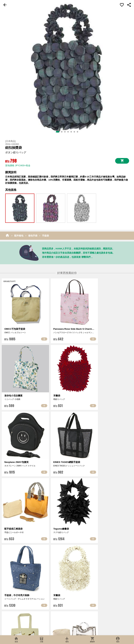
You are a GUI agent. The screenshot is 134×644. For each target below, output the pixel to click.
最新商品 (46, 599)
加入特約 (109, 603)
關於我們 (25, 594)
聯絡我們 (25, 603)
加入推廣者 (109, 595)
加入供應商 (109, 599)
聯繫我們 (86, 257)
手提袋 (45, 236)
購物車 (88, 595)
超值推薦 (46, 595)
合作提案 (109, 608)
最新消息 (25, 598)
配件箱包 (19, 236)
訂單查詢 (67, 599)
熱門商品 (46, 603)
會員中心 (67, 595)
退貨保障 (88, 603)
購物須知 (88, 599)
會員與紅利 (88, 608)
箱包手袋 (33, 236)
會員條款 (67, 603)
